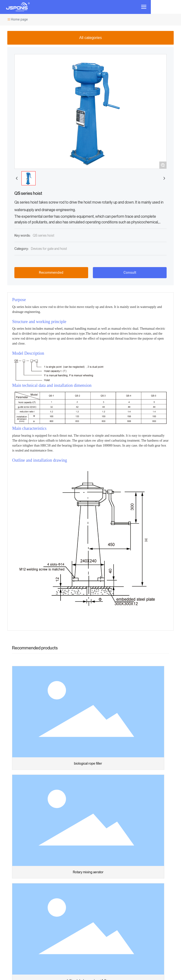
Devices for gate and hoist (49, 249)
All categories (90, 38)
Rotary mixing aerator (88, 872)
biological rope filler (88, 763)
